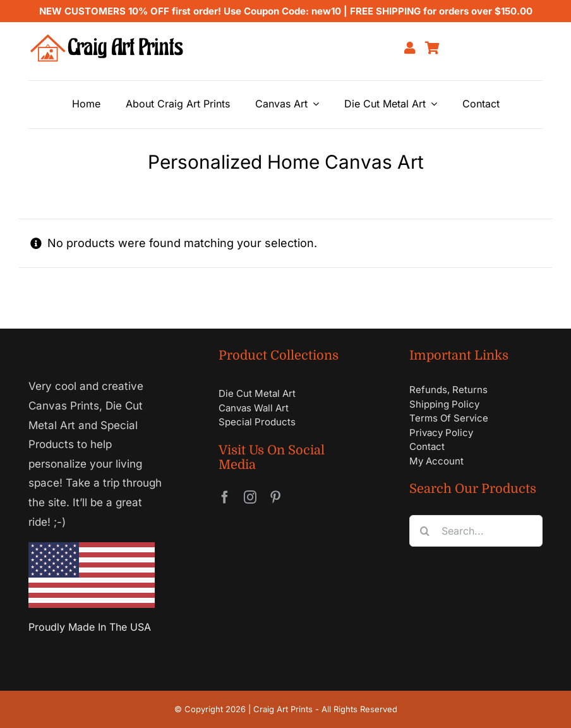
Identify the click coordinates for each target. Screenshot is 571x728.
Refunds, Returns (448, 390)
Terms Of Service (449, 418)
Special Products (257, 422)
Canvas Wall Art (254, 408)
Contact (427, 446)
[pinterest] (275, 497)
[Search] (425, 531)
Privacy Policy (441, 433)
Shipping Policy (444, 404)
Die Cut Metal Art (257, 393)
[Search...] (476, 531)
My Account (436, 461)
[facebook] (225, 497)
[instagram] (250, 497)
